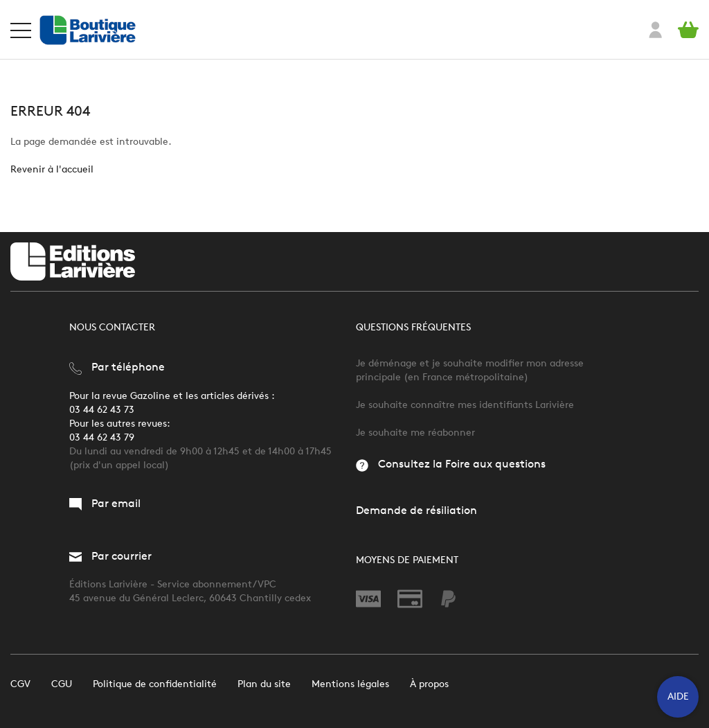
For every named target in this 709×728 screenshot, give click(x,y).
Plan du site (264, 684)
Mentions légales (350, 684)
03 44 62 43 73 (102, 410)
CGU (62, 684)
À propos (429, 684)
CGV (20, 684)
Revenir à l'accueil (52, 169)
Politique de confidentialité (155, 684)
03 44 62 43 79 (102, 437)
